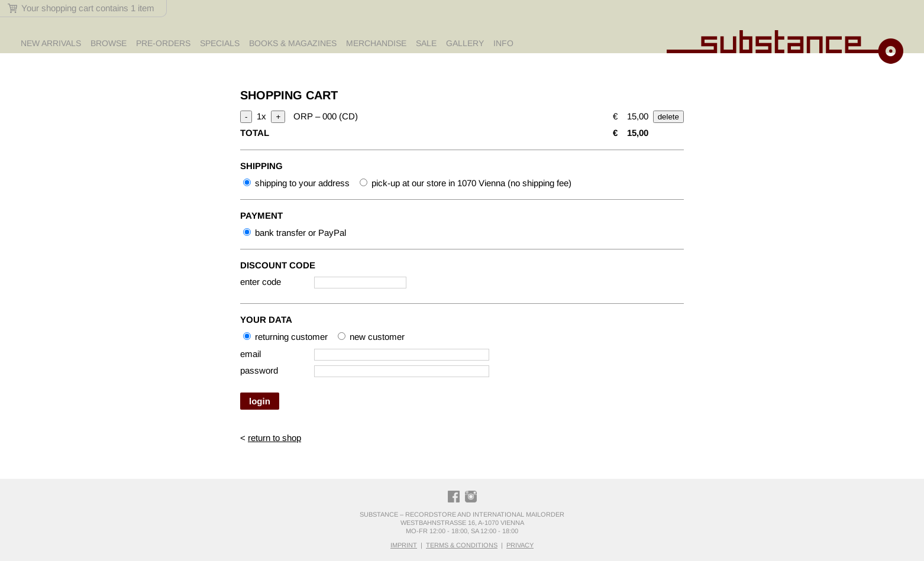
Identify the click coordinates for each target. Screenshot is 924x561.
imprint (404, 545)
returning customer (285, 337)
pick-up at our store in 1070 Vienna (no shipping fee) (466, 183)
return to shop (274, 438)
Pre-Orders (163, 43)
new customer (371, 337)
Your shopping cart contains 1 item (81, 8)
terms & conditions (462, 545)
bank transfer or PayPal (295, 233)
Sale (426, 43)
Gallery (465, 43)
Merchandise (376, 43)
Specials (220, 43)
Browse (109, 43)
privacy (520, 545)
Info (503, 43)
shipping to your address (296, 183)
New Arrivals (51, 43)
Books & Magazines (293, 43)
